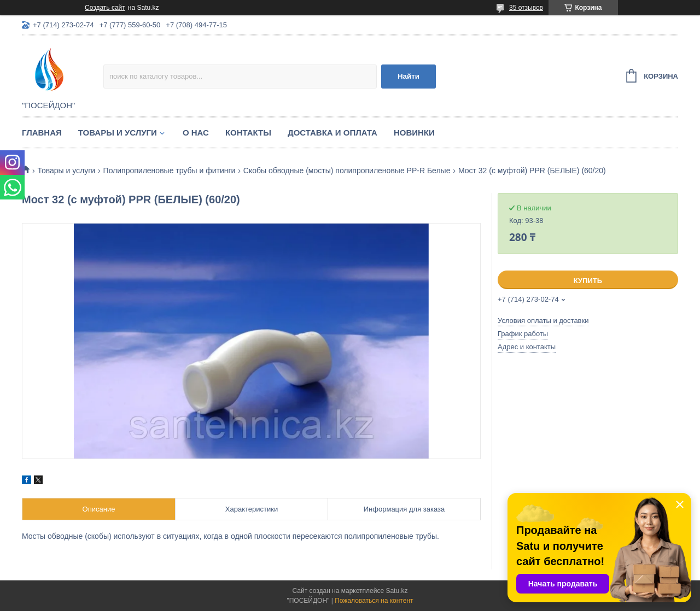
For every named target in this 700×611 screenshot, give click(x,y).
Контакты (248, 133)
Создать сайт (105, 8)
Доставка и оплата (332, 133)
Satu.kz (396, 591)
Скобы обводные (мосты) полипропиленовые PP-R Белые (347, 171)
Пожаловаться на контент (374, 601)
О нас (196, 133)
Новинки (414, 133)
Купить (588, 281)
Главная (42, 133)
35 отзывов (526, 8)
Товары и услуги (118, 133)
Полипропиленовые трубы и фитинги (170, 171)
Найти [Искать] (409, 76)
